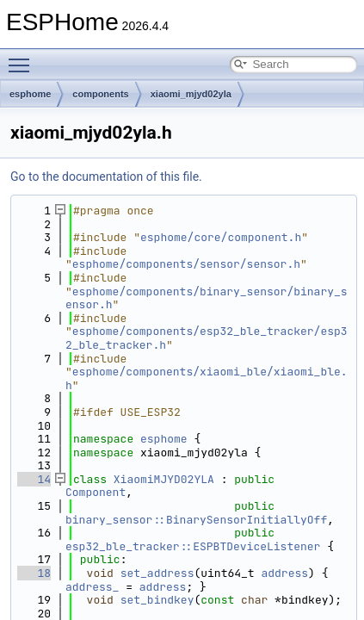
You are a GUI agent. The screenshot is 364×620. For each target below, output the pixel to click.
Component (96, 492)
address (284, 573)
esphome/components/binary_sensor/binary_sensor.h (207, 298)
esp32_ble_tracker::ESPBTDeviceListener (193, 546)
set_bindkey (157, 600)
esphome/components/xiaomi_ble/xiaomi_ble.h (207, 378)
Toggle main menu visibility (23, 58)
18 (34, 573)
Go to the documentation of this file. (106, 177)
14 (34, 479)
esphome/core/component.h (221, 237)
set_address (157, 573)
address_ (92, 587)
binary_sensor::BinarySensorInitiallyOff (196, 520)
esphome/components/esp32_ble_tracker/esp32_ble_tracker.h (207, 338)
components (100, 94)
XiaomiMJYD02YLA (164, 479)
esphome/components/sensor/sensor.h (186, 264)
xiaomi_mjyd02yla (191, 94)
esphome (30, 94)
